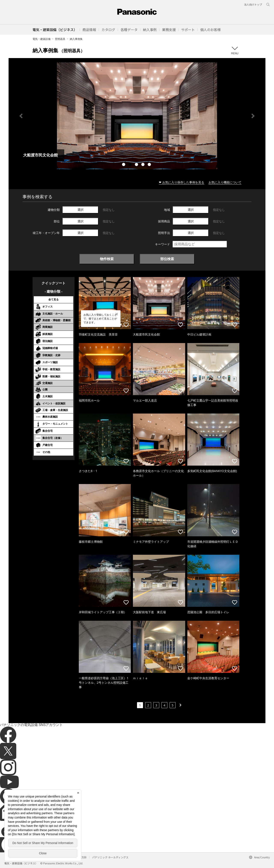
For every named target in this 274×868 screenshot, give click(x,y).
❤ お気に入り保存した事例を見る (182, 182)
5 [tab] (150, 165)
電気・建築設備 (42, 39)
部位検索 (167, 259)
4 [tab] (143, 165)
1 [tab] (124, 165)
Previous (21, 116)
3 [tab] (137, 165)
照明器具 (60, 39)
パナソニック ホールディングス (110, 857)
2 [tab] (131, 165)
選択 (80, 210)
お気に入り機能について (225, 182)
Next (253, 116)
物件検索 (107, 259)
